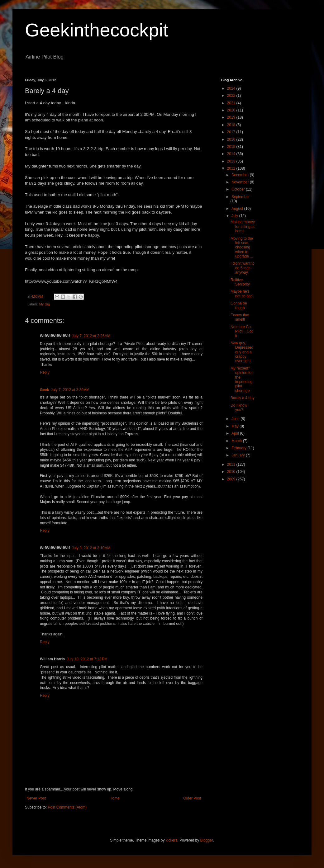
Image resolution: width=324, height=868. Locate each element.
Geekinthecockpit (97, 30)
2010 (232, 472)
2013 (232, 161)
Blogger (207, 840)
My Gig (45, 304)
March (237, 441)
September (241, 197)
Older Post (192, 798)
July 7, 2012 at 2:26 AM (91, 336)
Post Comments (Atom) (67, 807)
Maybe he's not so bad (242, 294)
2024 (232, 88)
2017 (232, 132)
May (236, 426)
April (236, 433)
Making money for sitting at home (243, 226)
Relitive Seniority (240, 282)
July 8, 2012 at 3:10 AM (91, 548)
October (239, 189)
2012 (232, 168)
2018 (232, 125)
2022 (232, 96)
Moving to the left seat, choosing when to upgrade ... (242, 248)
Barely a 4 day (243, 398)
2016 (232, 139)
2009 (232, 479)
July (235, 216)
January (239, 455)
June (236, 419)
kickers (172, 840)
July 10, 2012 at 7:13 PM (87, 659)
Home (115, 798)
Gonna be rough (239, 305)
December (241, 175)
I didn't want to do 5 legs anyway (243, 268)
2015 (232, 147)
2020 (232, 110)
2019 (232, 117)
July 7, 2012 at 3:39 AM (70, 390)
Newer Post (36, 798)
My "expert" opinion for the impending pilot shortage (242, 380)
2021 (232, 103)
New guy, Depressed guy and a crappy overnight (242, 352)
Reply (45, 372)
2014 (232, 154)
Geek (44, 390)
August (238, 209)
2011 (232, 465)
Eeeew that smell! (240, 317)
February (239, 448)
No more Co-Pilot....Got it (242, 331)
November (241, 182)
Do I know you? (239, 408)
